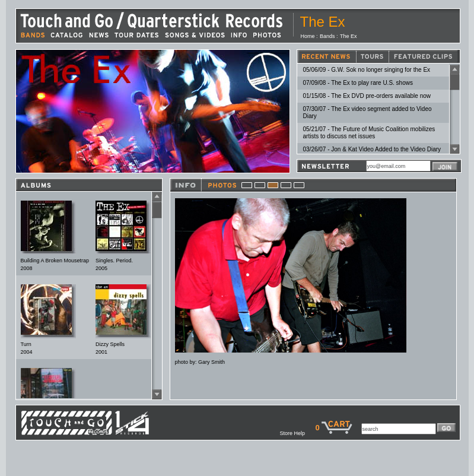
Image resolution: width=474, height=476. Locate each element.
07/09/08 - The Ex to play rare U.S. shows (358, 83)
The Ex (349, 36)
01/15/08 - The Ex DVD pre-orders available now (367, 96)
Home (308, 36)
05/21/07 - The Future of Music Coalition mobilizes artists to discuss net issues (369, 133)
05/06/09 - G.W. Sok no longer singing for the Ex (367, 70)
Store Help (297, 433)
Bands (327, 36)
